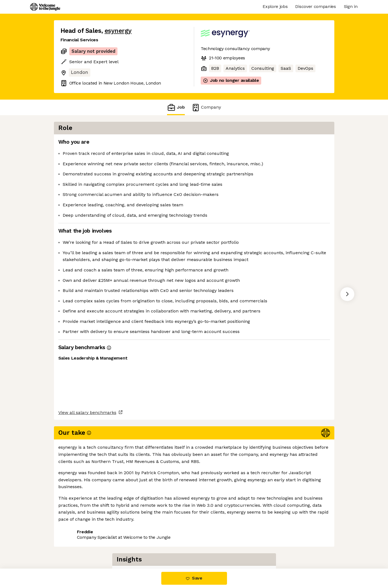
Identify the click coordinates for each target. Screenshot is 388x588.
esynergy (118, 31)
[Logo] (45, 7)
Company (206, 107)
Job (176, 107)
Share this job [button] (76, 545)
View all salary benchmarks (87, 524)
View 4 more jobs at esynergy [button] (130, 545)
